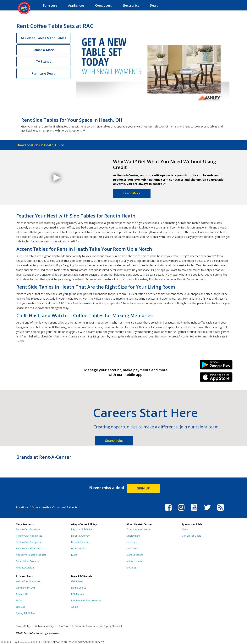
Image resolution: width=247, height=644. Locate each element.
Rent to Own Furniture (28, 529)
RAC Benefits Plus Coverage (86, 600)
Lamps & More (43, 50)
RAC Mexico (78, 594)
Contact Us (22, 594)
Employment (133, 536)
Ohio (35, 507)
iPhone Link (216, 378)
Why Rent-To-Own (26, 588)
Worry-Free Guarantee (28, 581)
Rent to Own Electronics (29, 548)
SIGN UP (143, 488)
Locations (22, 507)
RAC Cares (132, 548)
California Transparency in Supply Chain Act (98, 626)
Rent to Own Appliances (29, 536)
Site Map (21, 607)
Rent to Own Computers (29, 542)
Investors (131, 542)
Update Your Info (81, 542)
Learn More (132, 193)
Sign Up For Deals (191, 536)
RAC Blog (131, 568)
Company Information (138, 529)
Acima (75, 607)
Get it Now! (77, 581)
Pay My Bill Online (26, 613)
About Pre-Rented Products (31, 555)
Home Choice (79, 588)
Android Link (216, 366)
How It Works (78, 548)
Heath (45, 507)
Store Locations (135, 555)
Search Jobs (114, 441)
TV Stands (44, 62)
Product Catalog (25, 568)
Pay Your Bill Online (82, 529)
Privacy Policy (23, 626)
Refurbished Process (27, 561)
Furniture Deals (43, 73)
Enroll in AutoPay (80, 536)
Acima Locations (135, 561)
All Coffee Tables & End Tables (44, 38)
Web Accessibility (44, 626)
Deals (185, 529)
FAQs (74, 555)
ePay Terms (64, 626)
